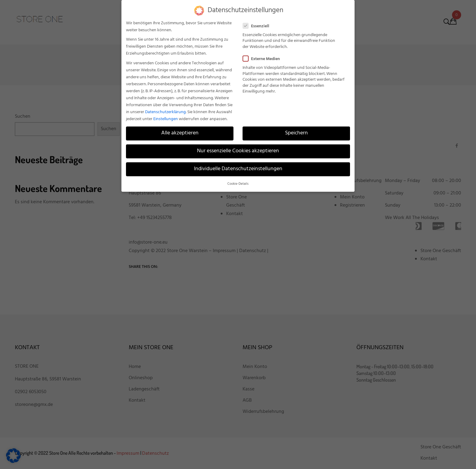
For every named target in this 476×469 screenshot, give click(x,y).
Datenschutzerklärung (165, 112)
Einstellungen (166, 119)
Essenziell (258, 26)
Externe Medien (263, 59)
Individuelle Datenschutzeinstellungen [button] (238, 169)
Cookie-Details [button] (238, 184)
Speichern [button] (296, 133)
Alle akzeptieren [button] (180, 133)
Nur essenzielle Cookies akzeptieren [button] (238, 151)
